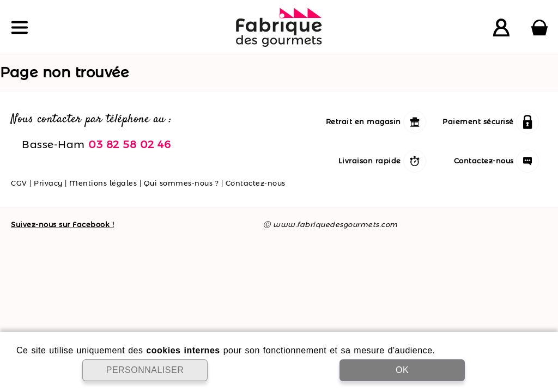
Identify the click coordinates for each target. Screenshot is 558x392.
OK (402, 370)
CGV (19, 183)
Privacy (48, 183)
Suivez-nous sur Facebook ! (62, 224)
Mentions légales (103, 183)
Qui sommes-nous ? (181, 183)
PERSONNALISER (145, 370)
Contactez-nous (256, 183)
